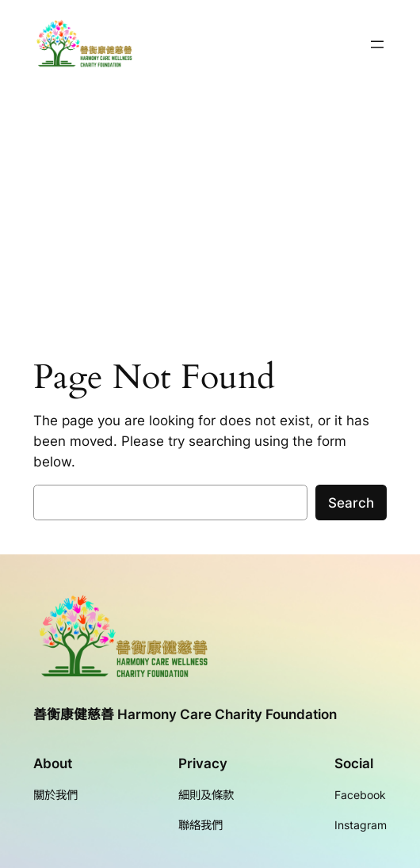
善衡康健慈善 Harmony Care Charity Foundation (185, 714)
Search (351, 503)
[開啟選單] (377, 44)
